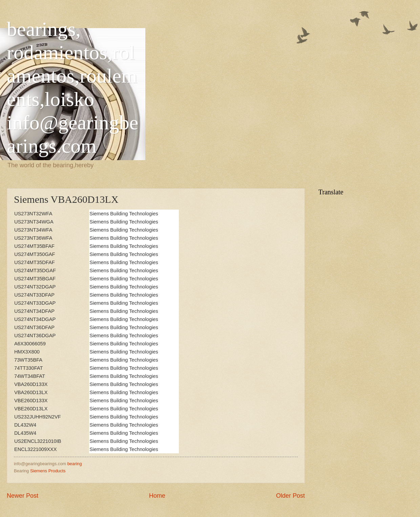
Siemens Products (48, 471)
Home (157, 496)
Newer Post (23, 496)
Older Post (290, 496)
